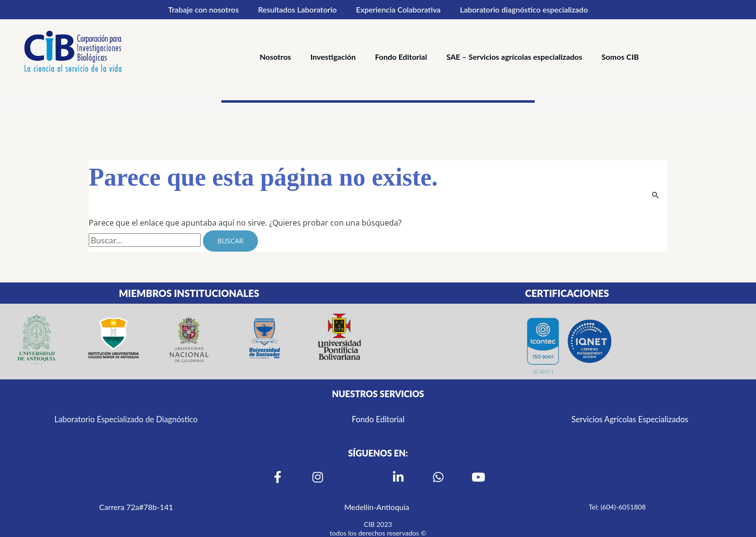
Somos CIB (620, 57)
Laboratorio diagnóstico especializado (524, 9)
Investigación (333, 57)
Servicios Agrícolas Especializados (630, 419)
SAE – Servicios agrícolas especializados (514, 57)
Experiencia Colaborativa (398, 9)
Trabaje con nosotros (203, 9)
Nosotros (275, 57)
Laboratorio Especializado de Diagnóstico (126, 419)
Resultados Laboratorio (297, 9)
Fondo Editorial (401, 57)
